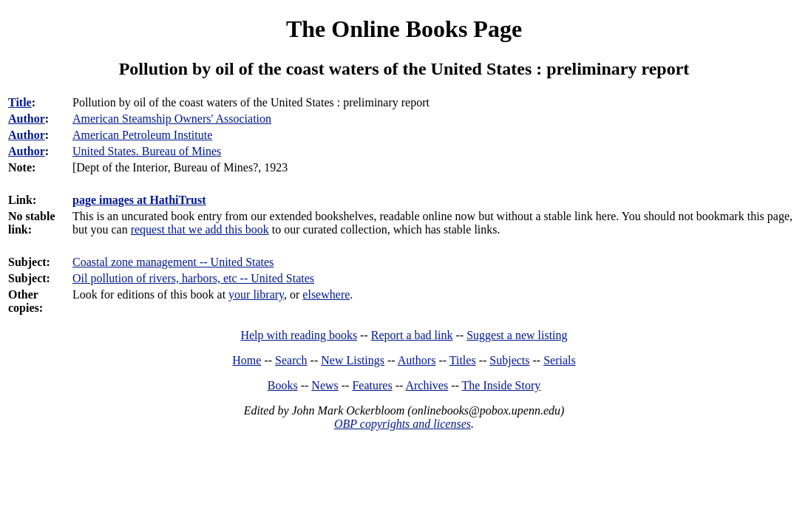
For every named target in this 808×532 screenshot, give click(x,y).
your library (256, 294)
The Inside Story (502, 385)
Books (283, 385)
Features (372, 385)
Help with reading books (299, 335)
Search (291, 360)
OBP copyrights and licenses (403, 424)
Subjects (509, 360)
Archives (427, 385)
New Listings (353, 360)
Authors (417, 360)
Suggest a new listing (517, 335)
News (325, 385)
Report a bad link (412, 335)
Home (247, 360)
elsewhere (326, 294)
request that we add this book (200, 229)
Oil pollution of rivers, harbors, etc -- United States (193, 278)
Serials (560, 360)
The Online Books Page (404, 29)
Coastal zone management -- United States (173, 262)
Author (27, 119)
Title (20, 102)
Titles (463, 360)
